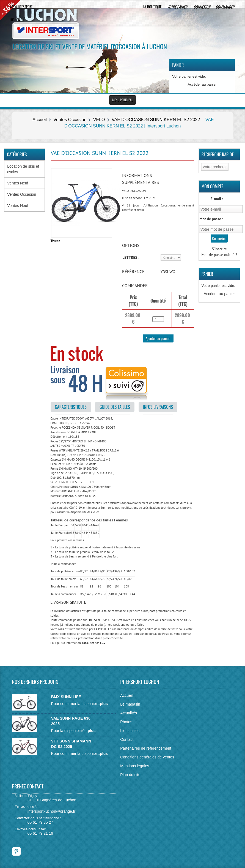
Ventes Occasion (70, 120)
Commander (225, 7)
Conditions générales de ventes (147, 757)
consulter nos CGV (94, 643)
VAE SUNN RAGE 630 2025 (71, 721)
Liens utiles (130, 731)
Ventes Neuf (18, 183)
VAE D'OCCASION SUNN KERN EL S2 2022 (156, 120)
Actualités (129, 713)
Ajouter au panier (158, 338)
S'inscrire (219, 249)
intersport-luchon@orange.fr (52, 811)
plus (104, 704)
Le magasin (130, 704)
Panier (178, 65)
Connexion (202, 7)
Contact (127, 739)
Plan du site (130, 775)
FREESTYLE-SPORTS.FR (102, 620)
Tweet (55, 241)
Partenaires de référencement (146, 748)
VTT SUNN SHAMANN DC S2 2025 (71, 744)
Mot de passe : (211, 219)
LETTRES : (131, 257)
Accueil (40, 120)
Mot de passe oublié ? (219, 255)
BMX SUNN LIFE (66, 697)
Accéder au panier (202, 84)
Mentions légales (135, 766)
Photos (126, 722)
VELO (99, 120)
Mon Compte (213, 186)
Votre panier (177, 7)
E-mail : (217, 199)
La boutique (152, 6)
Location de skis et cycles (23, 169)
